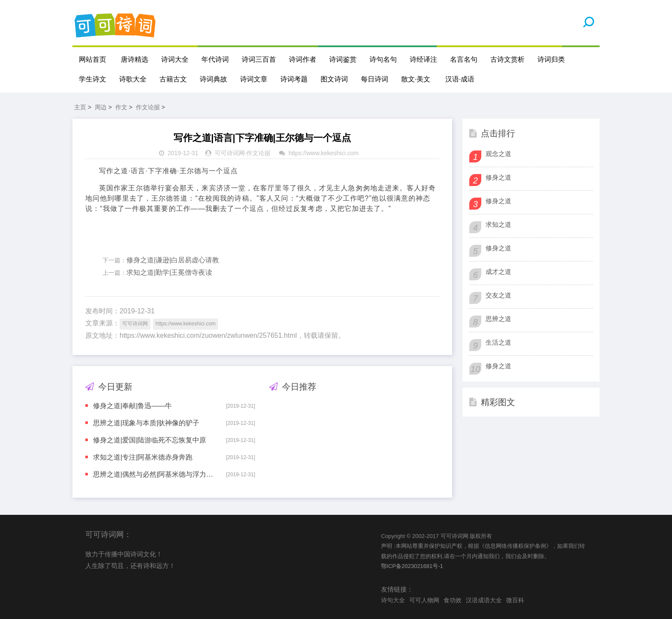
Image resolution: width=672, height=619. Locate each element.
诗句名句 (383, 59)
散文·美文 (416, 79)
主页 (80, 107)
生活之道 (498, 342)
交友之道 (498, 295)
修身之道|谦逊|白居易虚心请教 (173, 260)
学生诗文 (93, 79)
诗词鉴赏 (343, 59)
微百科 (515, 600)
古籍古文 (173, 79)
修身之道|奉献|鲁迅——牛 (132, 406)
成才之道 (498, 272)
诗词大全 (175, 59)
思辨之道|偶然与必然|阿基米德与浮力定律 (153, 474)
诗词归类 (551, 59)
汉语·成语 (460, 79)
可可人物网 (424, 600)
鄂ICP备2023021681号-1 (412, 566)
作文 (121, 107)
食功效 (453, 600)
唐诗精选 (135, 59)
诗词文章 (254, 79)
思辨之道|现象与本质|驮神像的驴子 (146, 423)
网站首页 (93, 59)
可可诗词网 (230, 153)
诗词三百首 (259, 59)
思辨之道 (498, 319)
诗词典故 (213, 79)
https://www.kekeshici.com (323, 153)
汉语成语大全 (484, 600)
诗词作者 (303, 59)
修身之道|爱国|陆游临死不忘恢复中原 (150, 440)
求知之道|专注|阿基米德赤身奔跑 (143, 457)
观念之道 (498, 154)
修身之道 (498, 177)
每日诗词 (375, 79)
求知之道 (498, 224)
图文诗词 (334, 79)
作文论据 (148, 107)
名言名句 (464, 59)
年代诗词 (215, 59)
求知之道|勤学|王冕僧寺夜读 (169, 272)
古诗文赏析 (507, 59)
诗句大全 (393, 600)
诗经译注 (423, 59)
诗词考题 (294, 79)
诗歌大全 (133, 79)
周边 (101, 107)
